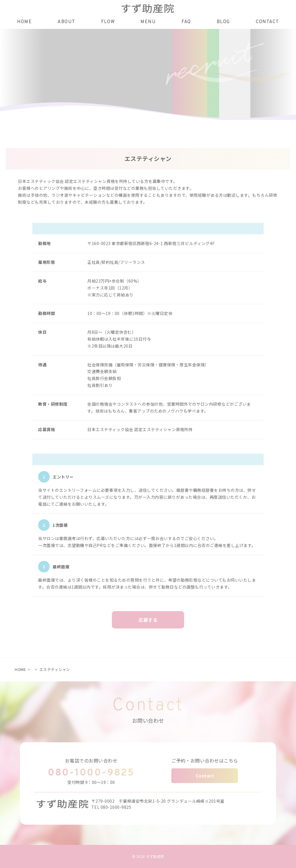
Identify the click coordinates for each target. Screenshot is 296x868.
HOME (20, 669)
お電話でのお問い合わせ (91, 761)
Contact (205, 776)
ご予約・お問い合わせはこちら (205, 761)
